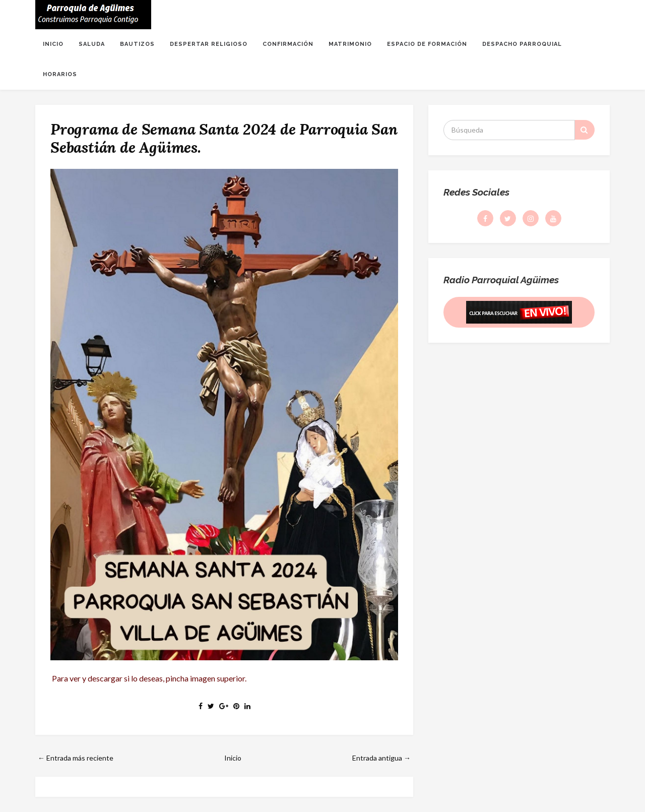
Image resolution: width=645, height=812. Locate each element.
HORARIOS (60, 74)
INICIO (53, 44)
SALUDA (92, 44)
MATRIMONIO (350, 44)
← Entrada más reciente (76, 758)
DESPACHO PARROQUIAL (522, 44)
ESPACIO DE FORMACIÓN (427, 44)
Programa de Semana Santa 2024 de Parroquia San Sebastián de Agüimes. (224, 138)
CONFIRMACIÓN (288, 44)
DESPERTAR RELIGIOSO (209, 44)
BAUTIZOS (137, 44)
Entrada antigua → (381, 758)
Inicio (233, 758)
